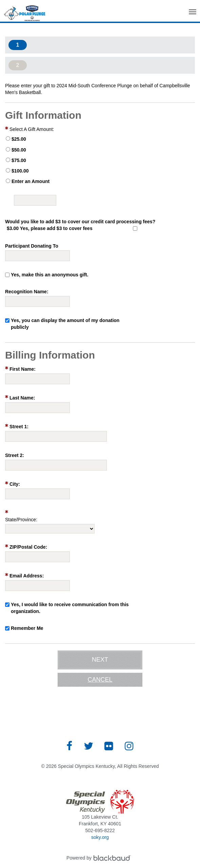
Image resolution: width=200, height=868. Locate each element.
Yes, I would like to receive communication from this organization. (70, 608)
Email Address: (27, 576)
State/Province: (21, 520)
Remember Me (27, 628)
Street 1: (19, 427)
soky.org (100, 837)
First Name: (23, 369)
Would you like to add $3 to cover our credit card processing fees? (80, 222)
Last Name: (22, 398)
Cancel (100, 680)
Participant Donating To (32, 246)
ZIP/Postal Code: (28, 547)
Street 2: (15, 455)
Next (100, 660)
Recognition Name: (27, 292)
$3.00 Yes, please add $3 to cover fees (50, 228)
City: (15, 484)
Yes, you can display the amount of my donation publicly (65, 324)
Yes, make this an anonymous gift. (50, 275)
